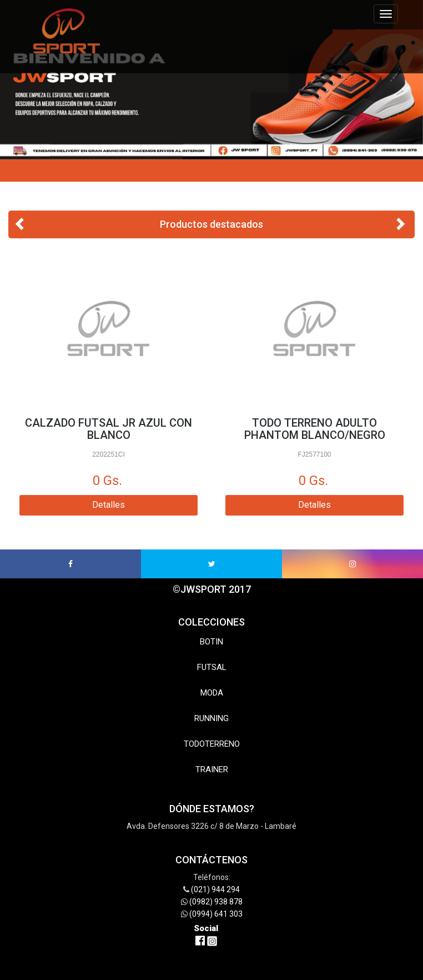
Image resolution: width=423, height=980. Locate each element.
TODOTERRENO (212, 744)
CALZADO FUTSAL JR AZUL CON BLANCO (109, 429)
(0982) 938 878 (216, 902)
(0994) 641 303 (216, 914)
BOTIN (211, 642)
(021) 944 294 (215, 889)
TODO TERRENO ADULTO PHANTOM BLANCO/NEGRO (315, 429)
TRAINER (212, 769)
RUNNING (211, 718)
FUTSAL (212, 667)
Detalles (109, 505)
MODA (212, 693)
